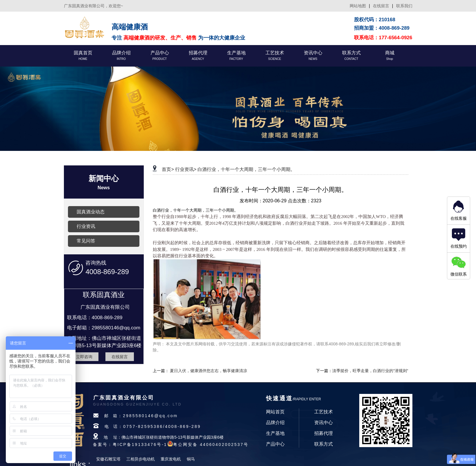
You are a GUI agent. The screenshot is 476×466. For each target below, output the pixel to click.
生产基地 (275, 433)
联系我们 (404, 6)
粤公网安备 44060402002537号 (211, 444)
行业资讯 (86, 226)
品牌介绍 (275, 423)
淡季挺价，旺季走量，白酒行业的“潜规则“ (370, 371)
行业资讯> (186, 169)
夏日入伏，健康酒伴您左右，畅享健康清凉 (209, 371)
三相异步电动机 (141, 459)
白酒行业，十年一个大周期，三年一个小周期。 (246, 169)
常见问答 (86, 241)
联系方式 (324, 444)
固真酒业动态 (91, 212)
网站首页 (275, 412)
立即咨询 (84, 357)
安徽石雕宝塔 (108, 459)
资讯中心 (324, 423)
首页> (168, 169)
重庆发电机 (171, 459)
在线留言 (381, 6)
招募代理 (324, 433)
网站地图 (358, 6)
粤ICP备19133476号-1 (140, 444)
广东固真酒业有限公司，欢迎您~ (94, 6)
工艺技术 (324, 412)
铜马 (191, 459)
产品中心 (275, 444)
